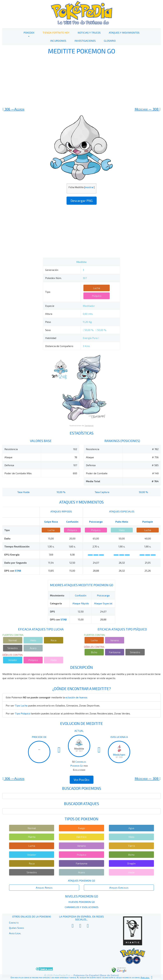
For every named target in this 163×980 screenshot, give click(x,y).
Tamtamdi (89, 425)
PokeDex (29, 33)
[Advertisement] (81, 81)
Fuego (81, 828)
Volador (13, 660)
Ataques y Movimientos (124, 33)
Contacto (14, 923)
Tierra (131, 846)
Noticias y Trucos (89, 33)
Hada (53, 660)
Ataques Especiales (119, 888)
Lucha (97, 288)
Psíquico (97, 296)
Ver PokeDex (82, 780)
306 (13, 109)
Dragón (131, 863)
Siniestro (13, 648)
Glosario (110, 41)
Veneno (115, 640)
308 (148, 109)
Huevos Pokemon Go (82, 902)
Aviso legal (145, 977)
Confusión (72, 522)
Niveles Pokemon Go (82, 896)
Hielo (122, 530)
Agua (131, 828)
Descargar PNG (82, 201)
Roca (53, 640)
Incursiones (58, 41)
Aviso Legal (15, 933)
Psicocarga (96, 522)
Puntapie (148, 522)
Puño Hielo (122, 522)
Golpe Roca (51, 522)
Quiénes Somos (17, 928)
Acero (33, 648)
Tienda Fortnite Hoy (56, 33)
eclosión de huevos (76, 697)
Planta (32, 837)
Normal (13, 640)
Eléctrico (81, 837)
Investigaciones (85, 41)
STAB (18, 571)
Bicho (94, 652)
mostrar (89, 187)
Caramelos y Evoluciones (82, 907)
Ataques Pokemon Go (81, 881)
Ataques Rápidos (44, 888)
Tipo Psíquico (23, 713)
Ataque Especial (103, 603)
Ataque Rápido (81, 603)
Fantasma (115, 652)
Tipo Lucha (21, 705)
